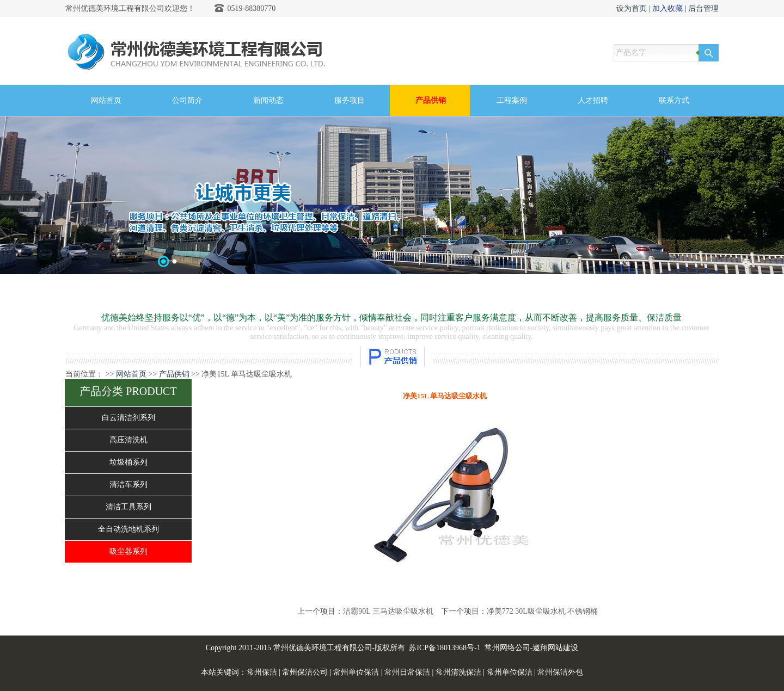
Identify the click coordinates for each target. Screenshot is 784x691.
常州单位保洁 (356, 672)
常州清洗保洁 (458, 672)
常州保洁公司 (305, 672)
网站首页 (131, 374)
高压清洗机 (128, 440)
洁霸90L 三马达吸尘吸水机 (388, 611)
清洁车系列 (128, 485)
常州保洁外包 (560, 672)
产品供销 (174, 374)
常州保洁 (262, 672)
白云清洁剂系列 (128, 418)
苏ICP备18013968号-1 (445, 648)
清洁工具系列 (128, 507)
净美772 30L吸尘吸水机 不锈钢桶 (543, 611)
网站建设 (563, 648)
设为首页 (632, 8)
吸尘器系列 (128, 551)
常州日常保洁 (407, 672)
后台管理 (703, 8)
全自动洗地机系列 (128, 529)
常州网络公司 (507, 648)
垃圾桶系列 (128, 462)
